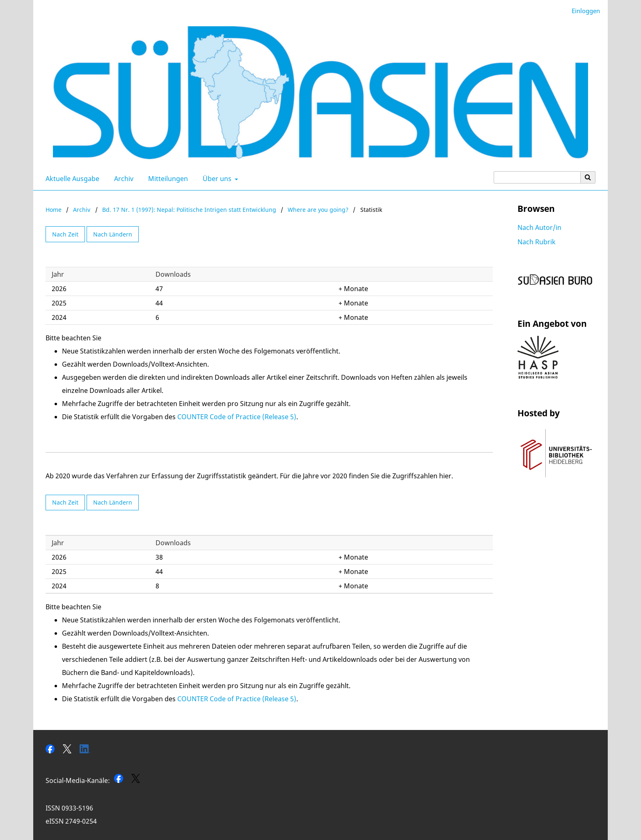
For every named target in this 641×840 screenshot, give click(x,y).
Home (54, 210)
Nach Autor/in (539, 227)
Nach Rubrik (537, 242)
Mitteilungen (166, 179)
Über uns (216, 179)
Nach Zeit (65, 234)
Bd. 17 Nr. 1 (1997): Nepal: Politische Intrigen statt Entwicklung (189, 210)
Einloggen (583, 11)
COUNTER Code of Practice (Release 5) (237, 417)
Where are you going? (318, 210)
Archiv (122, 179)
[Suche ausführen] (588, 177)
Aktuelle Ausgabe (71, 179)
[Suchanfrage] (537, 177)
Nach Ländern (113, 234)
